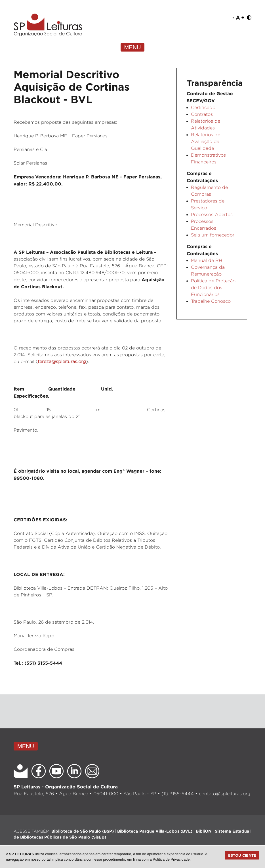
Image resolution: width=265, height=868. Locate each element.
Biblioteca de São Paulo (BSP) (83, 831)
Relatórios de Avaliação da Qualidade (206, 141)
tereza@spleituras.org (62, 362)
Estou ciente (242, 855)
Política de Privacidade (171, 859)
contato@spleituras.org (225, 794)
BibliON (204, 831)
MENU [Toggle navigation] (133, 47)
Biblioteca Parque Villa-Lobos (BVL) (155, 831)
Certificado (203, 107)
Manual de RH (207, 260)
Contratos (202, 114)
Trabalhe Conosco (211, 301)
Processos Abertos (212, 215)
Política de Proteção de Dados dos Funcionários (213, 288)
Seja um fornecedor (213, 235)
